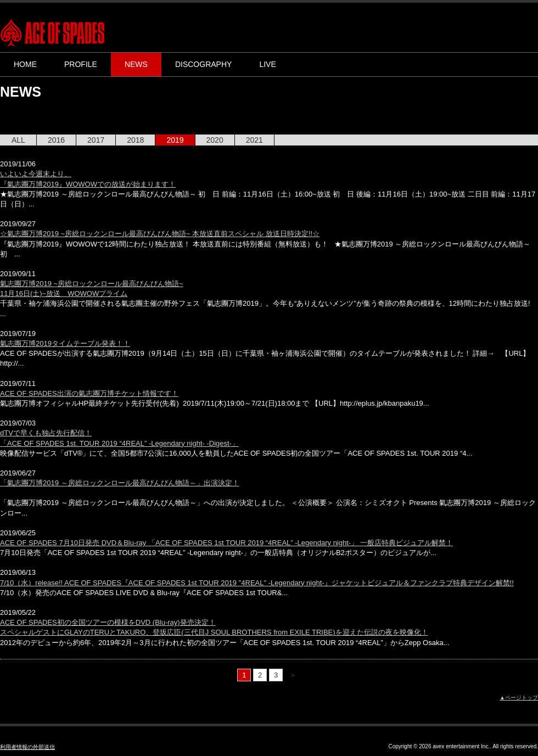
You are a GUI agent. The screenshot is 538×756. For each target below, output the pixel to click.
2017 (96, 140)
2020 (215, 140)
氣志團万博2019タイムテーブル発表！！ (65, 343)
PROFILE (81, 64)
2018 (135, 140)
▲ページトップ (519, 698)
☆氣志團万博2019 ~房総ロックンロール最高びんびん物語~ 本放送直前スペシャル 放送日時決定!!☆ (160, 234)
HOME (25, 64)
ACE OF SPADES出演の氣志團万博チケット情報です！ (89, 393)
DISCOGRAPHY (203, 64)
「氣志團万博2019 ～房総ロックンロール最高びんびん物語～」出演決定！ (120, 483)
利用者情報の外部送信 (27, 747)
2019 (175, 140)
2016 (56, 140)
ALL (18, 140)
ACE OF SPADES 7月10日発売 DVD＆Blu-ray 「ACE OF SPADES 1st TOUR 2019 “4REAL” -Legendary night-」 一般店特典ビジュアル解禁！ (226, 543)
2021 (254, 140)
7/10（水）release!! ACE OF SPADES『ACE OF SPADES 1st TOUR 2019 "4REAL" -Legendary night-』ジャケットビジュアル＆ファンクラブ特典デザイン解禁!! (257, 583)
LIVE (267, 64)
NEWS (136, 64)
